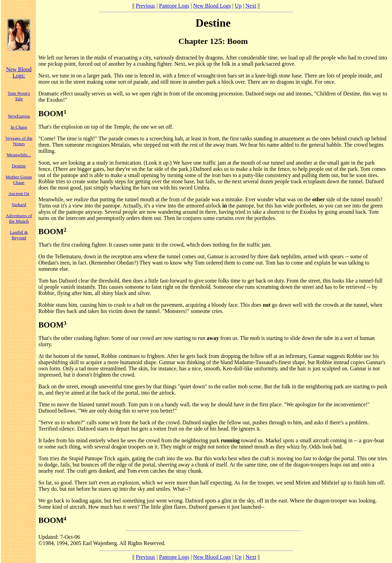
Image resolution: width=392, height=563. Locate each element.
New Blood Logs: (19, 72)
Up (238, 6)
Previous (146, 6)
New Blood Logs (212, 6)
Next (251, 6)
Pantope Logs (174, 6)
